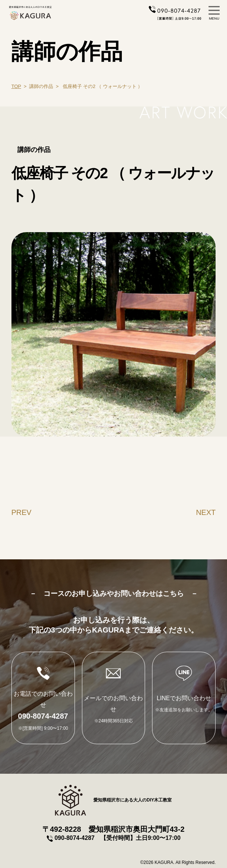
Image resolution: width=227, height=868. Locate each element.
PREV (21, 512)
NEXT (206, 512)
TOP (16, 86)
